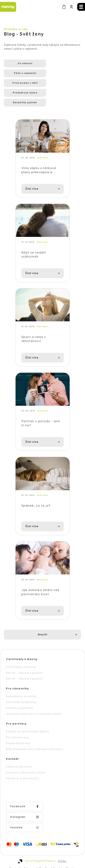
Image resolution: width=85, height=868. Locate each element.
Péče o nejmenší (58, 64)
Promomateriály (18, 736)
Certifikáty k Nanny (21, 660)
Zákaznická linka (19, 760)
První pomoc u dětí (21, 73)
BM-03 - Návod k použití (24, 672)
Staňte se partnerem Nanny (28, 725)
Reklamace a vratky (21, 689)
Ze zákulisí (21, 64)
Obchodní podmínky (21, 695)
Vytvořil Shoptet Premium (40, 843)
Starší (42, 628)
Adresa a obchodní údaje (26, 766)
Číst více (32, 171)
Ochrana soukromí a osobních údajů (34, 707)
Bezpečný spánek (21, 83)
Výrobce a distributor (23, 771)
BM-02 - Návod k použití (24, 666)
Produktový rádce (58, 73)
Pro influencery (18, 730)
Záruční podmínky (20, 701)
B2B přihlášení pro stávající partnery (35, 742)
